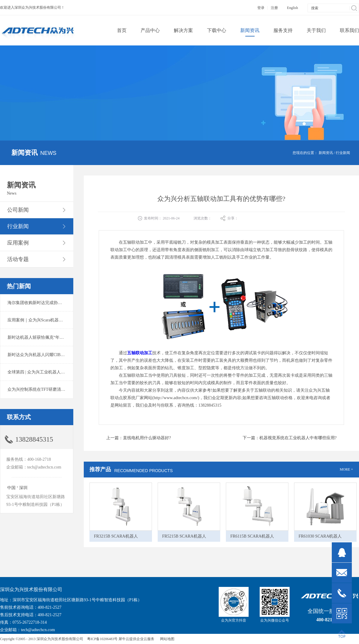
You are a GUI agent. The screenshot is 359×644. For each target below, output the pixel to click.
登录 (261, 8)
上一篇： (139, 438)
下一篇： (290, 438)
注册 (274, 8)
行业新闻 (343, 153)
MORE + (346, 469)
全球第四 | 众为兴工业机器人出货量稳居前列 (49, 372)
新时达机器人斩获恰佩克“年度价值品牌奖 (46, 337)
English (292, 8)
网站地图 (166, 639)
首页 (122, 30)
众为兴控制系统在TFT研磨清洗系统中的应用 (49, 389)
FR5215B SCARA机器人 (184, 536)
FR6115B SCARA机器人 (252, 536)
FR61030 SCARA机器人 (320, 536)
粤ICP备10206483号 (102, 639)
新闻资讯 (326, 153)
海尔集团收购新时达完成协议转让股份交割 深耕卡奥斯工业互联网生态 (73, 303)
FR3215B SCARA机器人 (116, 536)
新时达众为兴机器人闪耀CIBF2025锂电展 (46, 355)
